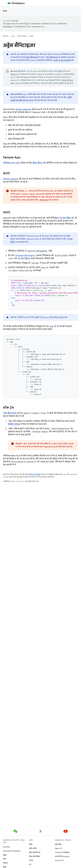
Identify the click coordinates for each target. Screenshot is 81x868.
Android (6, 847)
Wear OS (59, 848)
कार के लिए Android (62, 856)
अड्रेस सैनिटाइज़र (32, 57)
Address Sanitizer (23, 109)
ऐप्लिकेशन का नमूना (11, 163)
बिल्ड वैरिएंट (38, 163)
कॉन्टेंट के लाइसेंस (34, 474)
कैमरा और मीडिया (35, 856)
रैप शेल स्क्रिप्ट (66, 218)
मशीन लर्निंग (33, 848)
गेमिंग (31, 844)
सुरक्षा (5, 855)
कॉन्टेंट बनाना (22, 36)
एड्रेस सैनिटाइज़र (52, 57)
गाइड (32, 36)
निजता (31, 860)
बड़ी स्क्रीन (58, 844)
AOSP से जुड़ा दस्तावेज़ (62, 60)
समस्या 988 (44, 200)
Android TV (59, 860)
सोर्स (4, 859)
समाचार (5, 863)
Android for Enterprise (12, 851)
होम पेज (5, 36)
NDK (5, 11)
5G (30, 864)
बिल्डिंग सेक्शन (14, 424)
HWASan (14, 74)
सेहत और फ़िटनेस (35, 852)
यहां (62, 317)
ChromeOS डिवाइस (62, 852)
